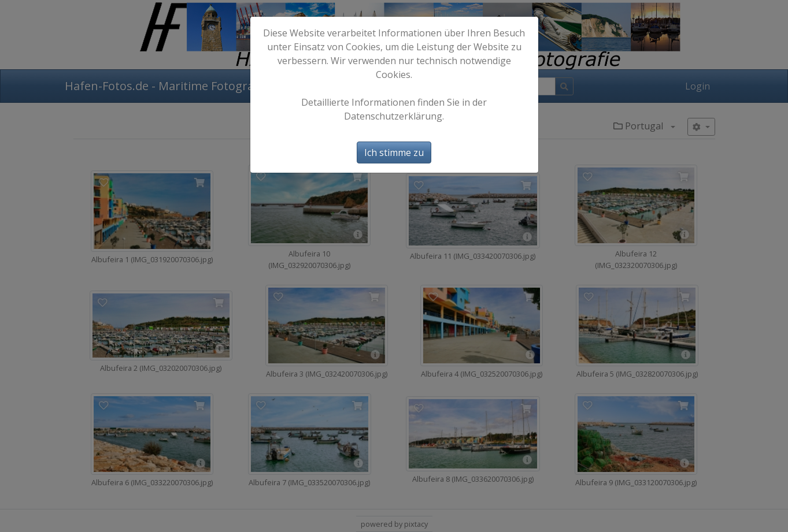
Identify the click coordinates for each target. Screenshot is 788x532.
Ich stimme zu (394, 152)
